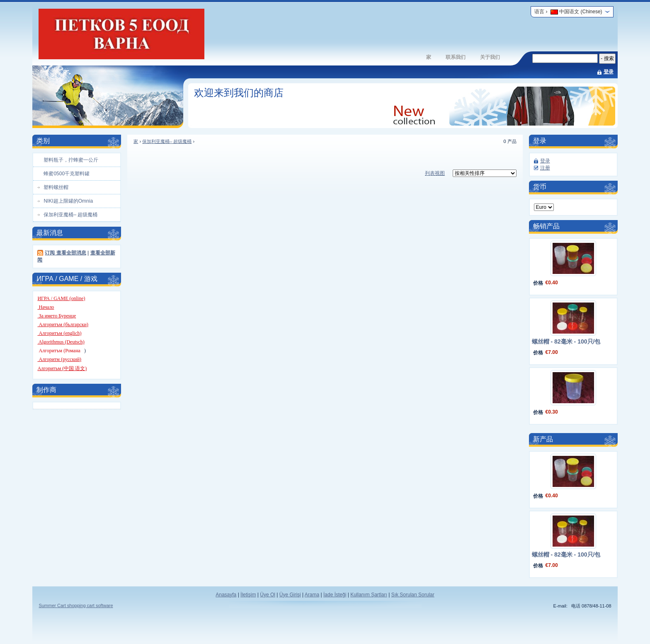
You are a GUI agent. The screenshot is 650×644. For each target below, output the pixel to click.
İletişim (248, 595)
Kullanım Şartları (369, 595)
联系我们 (456, 57)
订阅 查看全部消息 (65, 253)
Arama (312, 595)
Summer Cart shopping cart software (76, 605)
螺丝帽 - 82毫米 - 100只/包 (566, 341)
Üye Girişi (290, 595)
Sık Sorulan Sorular (413, 595)
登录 (609, 72)
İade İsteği (335, 595)
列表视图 (435, 173)
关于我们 (490, 57)
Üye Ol (268, 595)
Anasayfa (226, 595)
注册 (545, 168)
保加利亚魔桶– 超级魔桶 (167, 141)
